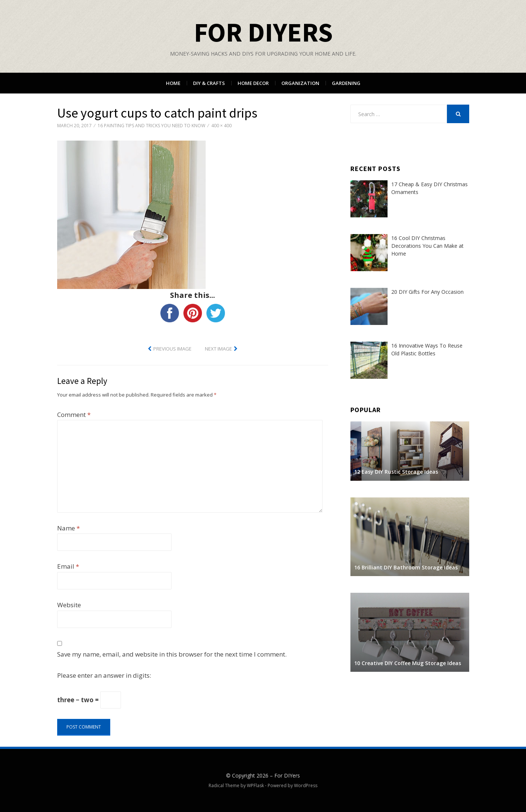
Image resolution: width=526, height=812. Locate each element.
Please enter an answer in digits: (104, 675)
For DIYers (263, 32)
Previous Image (172, 349)
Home (173, 83)
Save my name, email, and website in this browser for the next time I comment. (172, 654)
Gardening (346, 83)
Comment (74, 415)
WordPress (306, 785)
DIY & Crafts (209, 83)
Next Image (218, 349)
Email (68, 566)
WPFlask (255, 785)
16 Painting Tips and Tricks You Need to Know (151, 126)
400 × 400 (221, 126)
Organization (300, 83)
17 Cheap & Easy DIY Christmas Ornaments (429, 188)
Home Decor (253, 83)
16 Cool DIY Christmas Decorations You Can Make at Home (427, 246)
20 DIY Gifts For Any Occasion (427, 292)
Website (69, 605)
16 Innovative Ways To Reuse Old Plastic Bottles (427, 349)
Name (68, 528)
